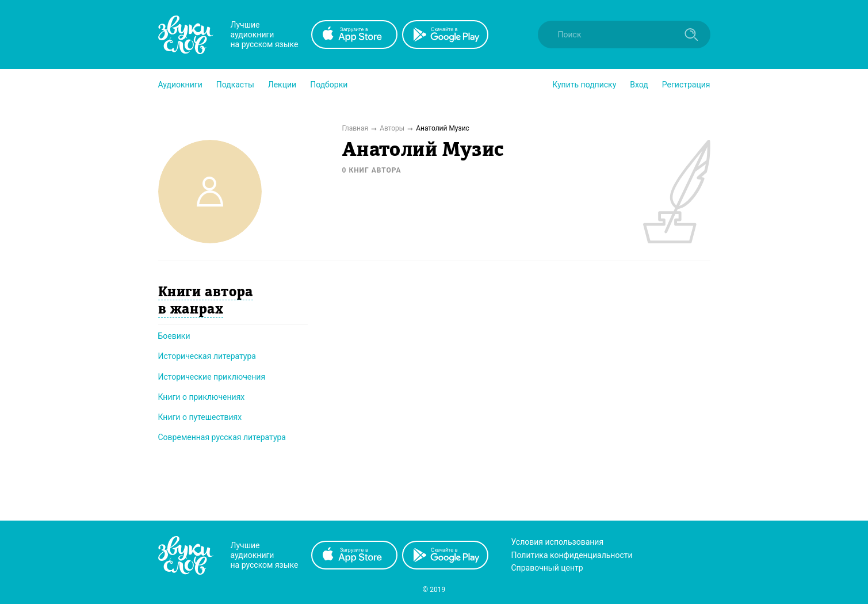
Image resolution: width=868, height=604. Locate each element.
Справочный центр (547, 568)
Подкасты (235, 85)
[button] (180, 85)
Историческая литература (207, 356)
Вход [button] (639, 85)
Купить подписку (584, 85)
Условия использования (558, 542)
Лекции (282, 85)
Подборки (329, 85)
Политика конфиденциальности (572, 555)
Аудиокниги (180, 85)
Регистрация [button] (686, 85)
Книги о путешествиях (200, 417)
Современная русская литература (222, 437)
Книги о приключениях (202, 397)
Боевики (174, 336)
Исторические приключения (212, 377)
